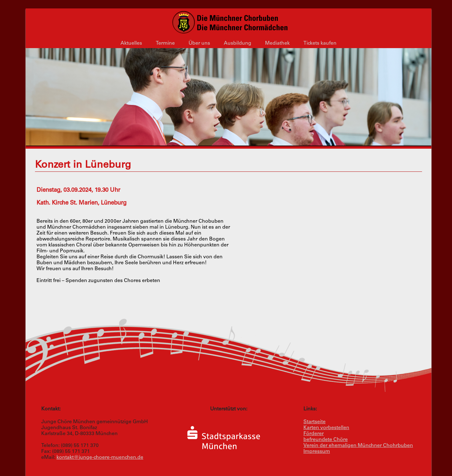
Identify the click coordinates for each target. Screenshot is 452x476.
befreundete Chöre (326, 440)
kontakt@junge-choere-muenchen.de (100, 458)
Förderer (314, 434)
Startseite (314, 422)
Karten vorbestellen (326, 428)
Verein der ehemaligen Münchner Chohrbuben (358, 446)
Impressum (317, 452)
